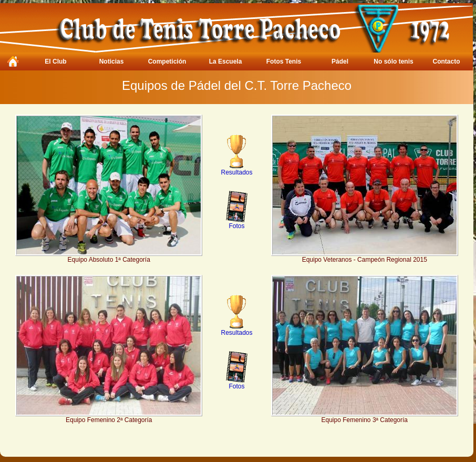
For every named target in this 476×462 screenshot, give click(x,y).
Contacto (447, 61)
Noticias (112, 61)
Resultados (236, 170)
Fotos (237, 223)
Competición (167, 61)
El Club (55, 61)
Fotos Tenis (284, 61)
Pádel (340, 61)
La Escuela (226, 61)
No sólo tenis (393, 61)
